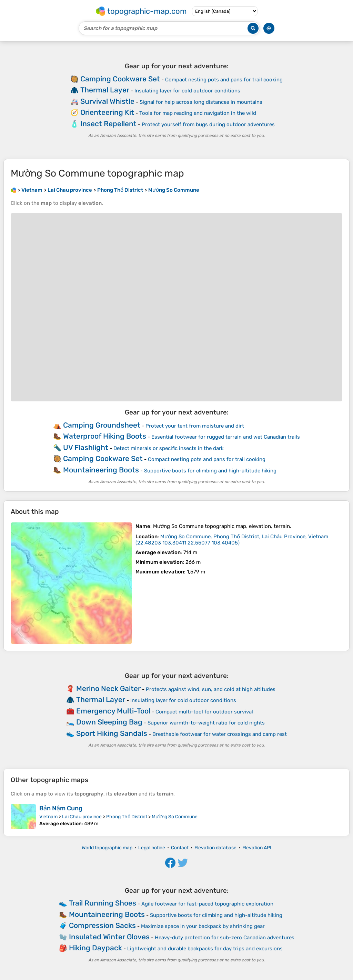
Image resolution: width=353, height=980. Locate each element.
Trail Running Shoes (103, 903)
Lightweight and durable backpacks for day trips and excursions (205, 949)
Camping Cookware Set (120, 79)
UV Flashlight (86, 447)
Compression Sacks (102, 925)
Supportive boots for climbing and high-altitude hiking (210, 471)
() (232, 540)
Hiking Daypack (95, 948)
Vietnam (48, 817)
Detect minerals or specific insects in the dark (169, 448)
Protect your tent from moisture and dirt (195, 426)
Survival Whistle (107, 101)
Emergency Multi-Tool (113, 711)
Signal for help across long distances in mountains (201, 102)
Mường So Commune (175, 817)
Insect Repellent (108, 124)
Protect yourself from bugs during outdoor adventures (208, 124)
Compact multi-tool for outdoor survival (204, 712)
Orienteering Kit (107, 112)
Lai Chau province (82, 817)
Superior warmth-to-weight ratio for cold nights (206, 723)
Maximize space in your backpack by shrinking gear (203, 926)
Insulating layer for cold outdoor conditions (187, 91)
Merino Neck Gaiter (108, 688)
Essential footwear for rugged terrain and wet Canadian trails (226, 437)
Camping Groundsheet (102, 425)
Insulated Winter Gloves (109, 937)
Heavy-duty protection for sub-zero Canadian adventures (225, 938)
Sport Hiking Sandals (112, 733)
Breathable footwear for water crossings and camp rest (220, 734)
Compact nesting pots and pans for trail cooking (224, 80)
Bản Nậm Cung (61, 808)
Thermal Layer (105, 90)
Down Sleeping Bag (109, 722)
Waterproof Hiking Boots (105, 436)
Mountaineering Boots (101, 470)
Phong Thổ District (127, 817)
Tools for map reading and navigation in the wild (198, 113)
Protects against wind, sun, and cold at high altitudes (211, 689)
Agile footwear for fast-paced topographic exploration (207, 904)
